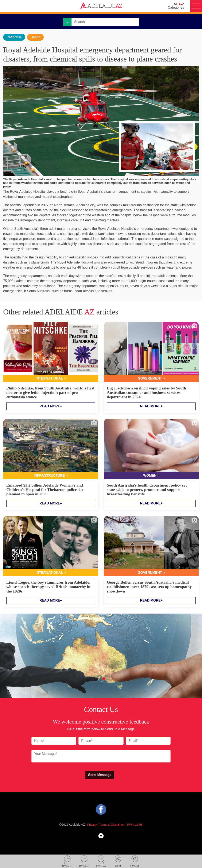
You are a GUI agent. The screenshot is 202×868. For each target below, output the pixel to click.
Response (14, 37)
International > (51, 378)
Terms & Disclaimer (112, 825)
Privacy (92, 825)
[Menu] (196, 6)
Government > (151, 378)
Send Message (100, 775)
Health (35, 37)
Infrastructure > (51, 475)
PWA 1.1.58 (135, 825)
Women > (151, 475)
